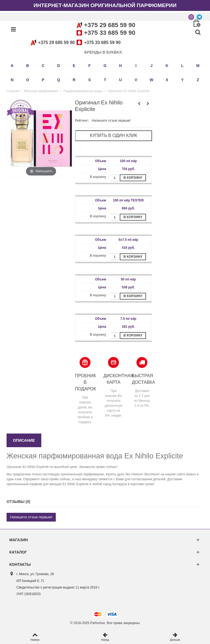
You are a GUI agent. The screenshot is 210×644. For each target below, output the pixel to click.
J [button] (151, 66)
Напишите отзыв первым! (111, 121)
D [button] (59, 66)
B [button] (28, 66)
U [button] (121, 80)
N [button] (12, 80)
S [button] (90, 80)
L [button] (183, 66)
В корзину (133, 178)
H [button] (121, 66)
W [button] (151, 80)
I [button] (136, 66)
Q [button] (59, 80)
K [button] (167, 66)
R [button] (74, 80)
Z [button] (198, 80)
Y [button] (182, 80)
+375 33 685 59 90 (110, 33)
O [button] (27, 80)
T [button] (105, 80)
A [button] (12, 66)
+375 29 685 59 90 (110, 25)
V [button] (136, 80)
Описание (24, 440)
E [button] (74, 66)
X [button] (167, 80)
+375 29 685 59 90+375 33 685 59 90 (75, 43)
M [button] (198, 66)
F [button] (90, 66)
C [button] (43, 66)
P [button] (43, 80)
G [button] (105, 66)
